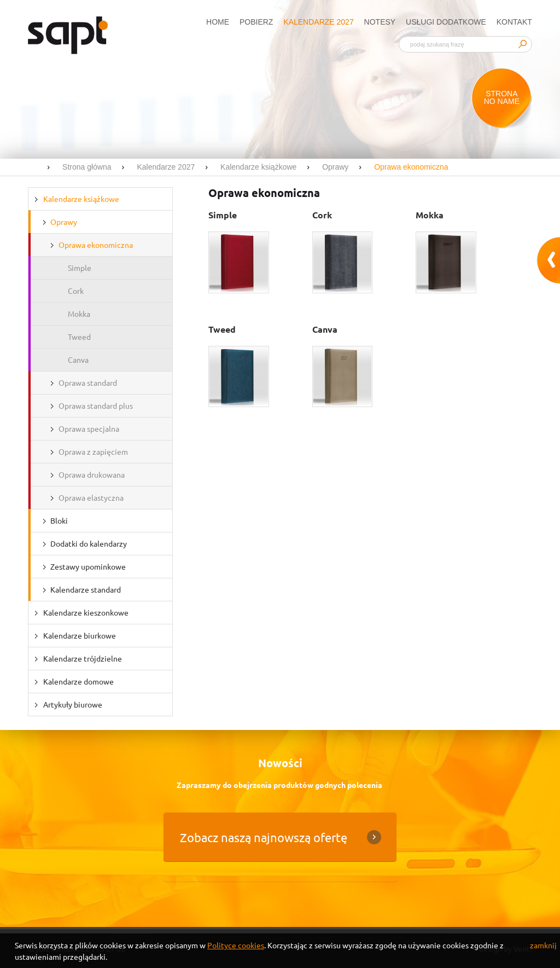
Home (218, 22)
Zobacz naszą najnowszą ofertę (264, 837)
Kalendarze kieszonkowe (86, 612)
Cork (76, 291)
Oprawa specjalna (89, 428)
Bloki (59, 520)
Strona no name (502, 97)
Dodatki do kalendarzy (89, 543)
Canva (78, 360)
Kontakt (514, 22)
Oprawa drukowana (92, 474)
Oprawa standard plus (96, 405)
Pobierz (256, 22)
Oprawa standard (88, 382)
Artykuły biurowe (73, 704)
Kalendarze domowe (78, 681)
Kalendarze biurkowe (80, 635)
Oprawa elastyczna (91, 497)
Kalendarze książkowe (81, 199)
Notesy (380, 22)
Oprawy (64, 222)
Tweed (79, 337)
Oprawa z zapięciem (93, 451)
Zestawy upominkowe (88, 566)
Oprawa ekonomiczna (96, 245)
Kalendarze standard (86, 589)
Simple (80, 268)
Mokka (79, 314)
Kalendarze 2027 (318, 22)
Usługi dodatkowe (446, 22)
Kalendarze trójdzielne (83, 658)
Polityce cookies (236, 945)
